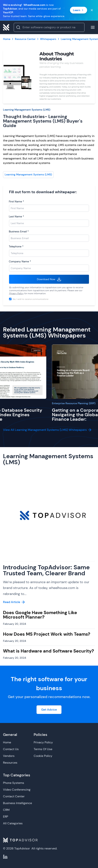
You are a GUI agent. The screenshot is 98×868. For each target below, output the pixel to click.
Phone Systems (14, 783)
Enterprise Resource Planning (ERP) (74, 403)
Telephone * (16, 246)
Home (7, 742)
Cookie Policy (43, 756)
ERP (6, 817)
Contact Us (11, 749)
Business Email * (19, 231)
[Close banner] (92, 10)
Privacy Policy (16, 293)
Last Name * (16, 216)
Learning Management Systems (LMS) (27, 110)
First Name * (16, 201)
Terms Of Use (43, 749)
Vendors (9, 756)
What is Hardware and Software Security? (49, 651)
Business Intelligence (17, 803)
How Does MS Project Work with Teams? (47, 634)
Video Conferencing (17, 790)
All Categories (13, 823)
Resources (10, 763)
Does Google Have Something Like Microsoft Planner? (40, 615)
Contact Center (14, 796)
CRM (6, 810)
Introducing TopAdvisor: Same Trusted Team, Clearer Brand (46, 570)
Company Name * (20, 261)
